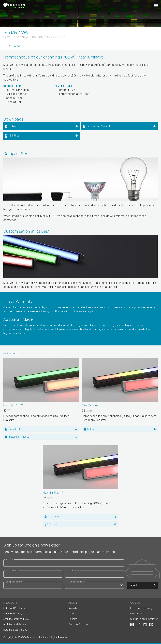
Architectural (21, 37)
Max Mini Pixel (91, 405)
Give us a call (138, 614)
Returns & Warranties (15, 630)
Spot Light (38, 37)
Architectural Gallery (15, 624)
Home (7, 37)
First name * (12, 571)
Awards (73, 608)
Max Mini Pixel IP (53, 493)
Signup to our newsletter (144, 619)
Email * (9, 560)
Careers (73, 614)
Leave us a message (142, 608)
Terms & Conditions (80, 624)
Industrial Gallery (13, 614)
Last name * (73, 571)
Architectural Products (16, 619)
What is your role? (76, 582)
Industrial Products (14, 608)
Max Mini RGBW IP (15, 405)
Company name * (14, 582)
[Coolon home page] (14, 6)
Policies (73, 619)
